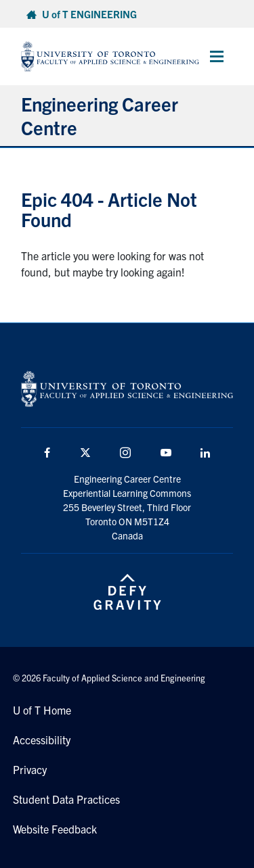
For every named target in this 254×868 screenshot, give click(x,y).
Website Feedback (55, 829)
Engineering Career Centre (100, 115)
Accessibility (42, 740)
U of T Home (42, 710)
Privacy (30, 769)
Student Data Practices (66, 799)
